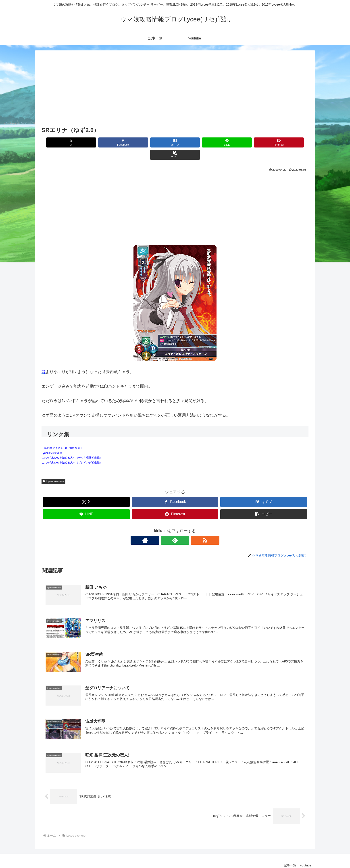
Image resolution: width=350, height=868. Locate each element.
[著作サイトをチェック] (165, 528)
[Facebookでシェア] (108, 142)
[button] (287, 142)
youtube (305, 854)
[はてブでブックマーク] (153, 142)
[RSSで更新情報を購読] (185, 528)
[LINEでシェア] (197, 142)
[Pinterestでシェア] (242, 142)
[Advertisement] (175, 92)
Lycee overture (53, 469)
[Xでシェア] (63, 142)
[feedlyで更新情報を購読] (175, 528)
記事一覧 (289, 854)
